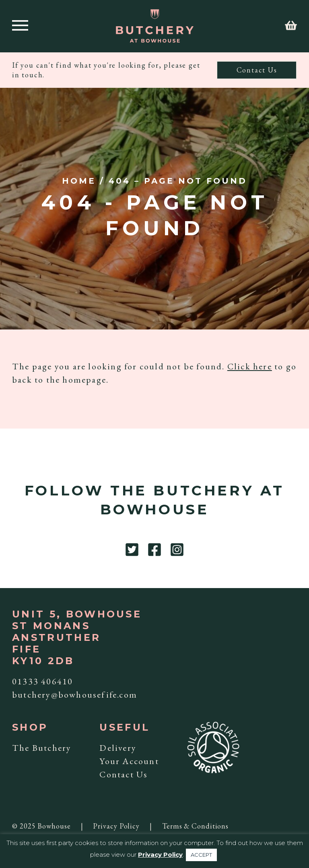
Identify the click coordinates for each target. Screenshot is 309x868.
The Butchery (42, 748)
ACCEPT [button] (201, 855)
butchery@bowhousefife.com (75, 695)
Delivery (118, 748)
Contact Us (257, 70)
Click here (250, 366)
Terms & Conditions (195, 826)
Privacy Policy (116, 826)
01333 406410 (42, 681)
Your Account (129, 761)
